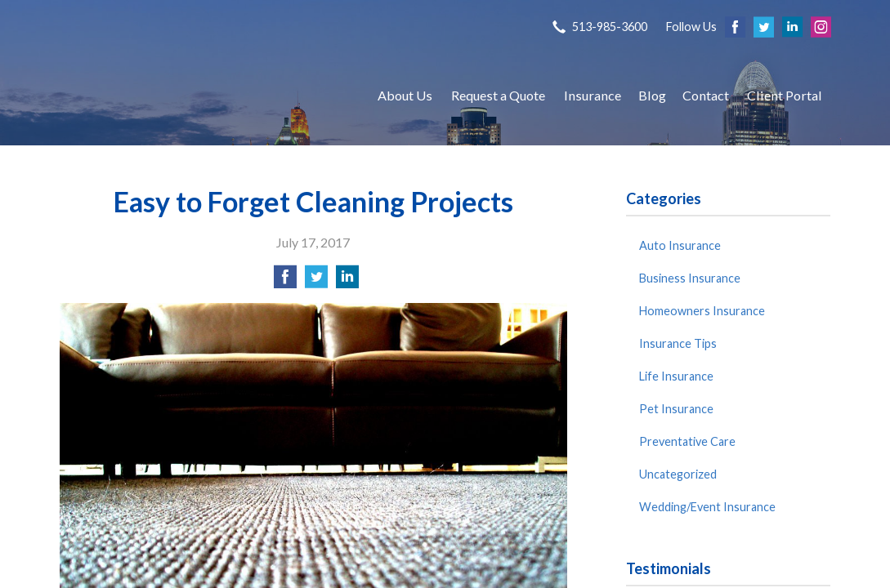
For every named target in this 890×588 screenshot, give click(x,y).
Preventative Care (687, 441)
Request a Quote (498, 95)
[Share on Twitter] (316, 281)
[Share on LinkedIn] (347, 281)
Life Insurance (676, 376)
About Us (405, 95)
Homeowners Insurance (702, 311)
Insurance (593, 95)
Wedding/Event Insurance (707, 507)
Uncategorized (678, 474)
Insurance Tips (678, 343)
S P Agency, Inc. (203, 95)
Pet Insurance (676, 409)
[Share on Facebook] (285, 281)
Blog (652, 95)
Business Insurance (690, 278)
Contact (706, 95)
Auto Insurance (680, 245)
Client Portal (785, 95)
